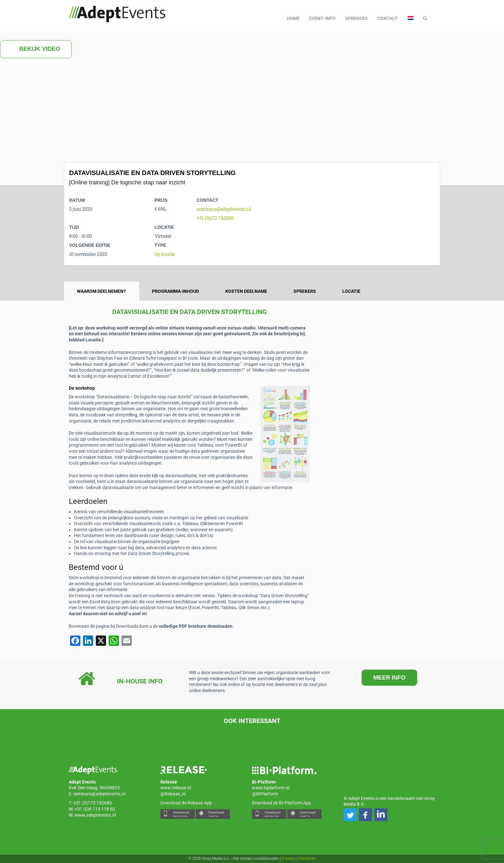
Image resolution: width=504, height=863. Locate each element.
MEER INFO (389, 678)
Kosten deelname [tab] (246, 291)
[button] (350, 815)
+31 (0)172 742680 (215, 218)
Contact (388, 18)
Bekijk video (36, 49)
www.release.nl (176, 788)
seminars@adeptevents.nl (224, 209)
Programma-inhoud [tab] (175, 291)
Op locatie (165, 254)
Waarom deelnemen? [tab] (101, 291)
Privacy (288, 858)
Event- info (322, 18)
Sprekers (356, 18)
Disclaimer (307, 858)
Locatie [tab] (351, 291)
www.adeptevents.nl (95, 815)
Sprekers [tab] (305, 291)
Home (293, 18)
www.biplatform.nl (271, 788)
